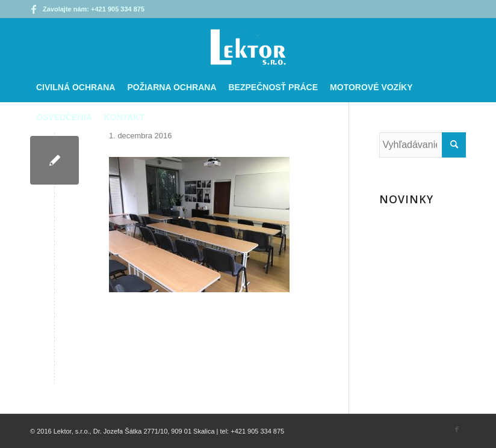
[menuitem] (76, 87)
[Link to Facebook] (34, 9)
